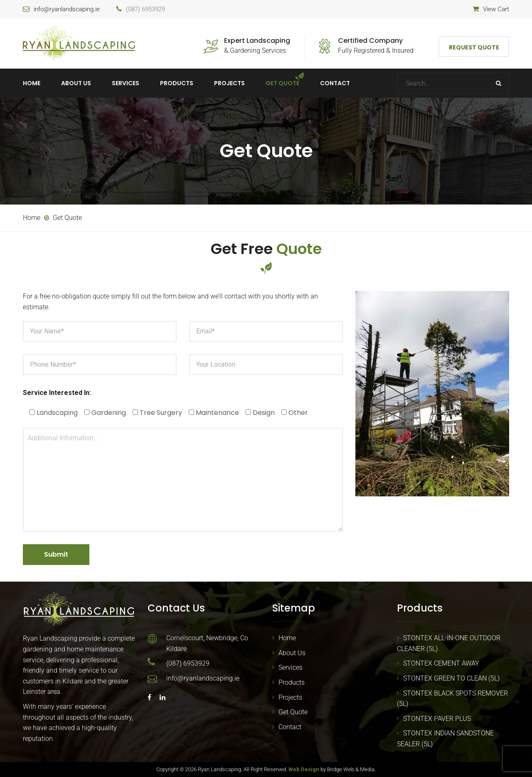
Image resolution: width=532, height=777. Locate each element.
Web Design (304, 769)
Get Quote (282, 83)
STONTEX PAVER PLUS (437, 719)
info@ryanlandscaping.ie (67, 9)
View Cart (496, 9)
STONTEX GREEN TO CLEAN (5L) (451, 678)
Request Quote (474, 47)
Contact (335, 83)
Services (126, 83)
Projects (229, 83)
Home (32, 83)
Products (177, 83)
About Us (76, 83)
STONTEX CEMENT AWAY (441, 663)
